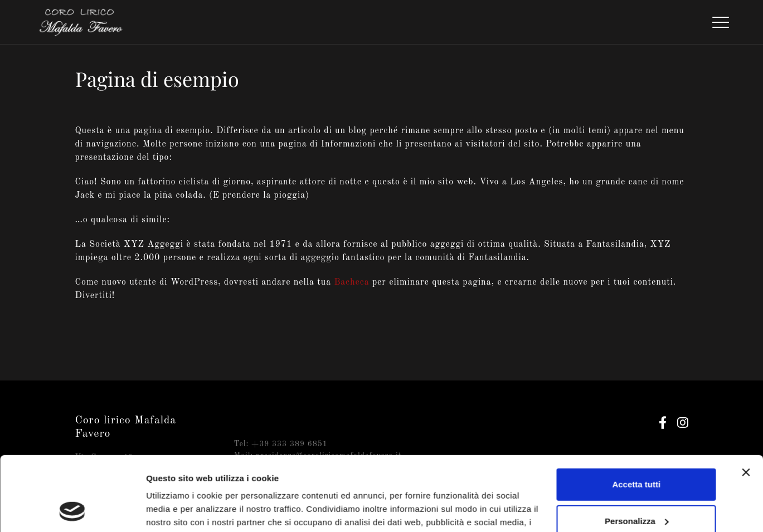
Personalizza (637, 451)
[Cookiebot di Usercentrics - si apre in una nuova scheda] (72, 510)
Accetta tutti (636, 415)
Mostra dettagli (176, 510)
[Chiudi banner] (746, 403)
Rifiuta (636, 488)
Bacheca (351, 282)
